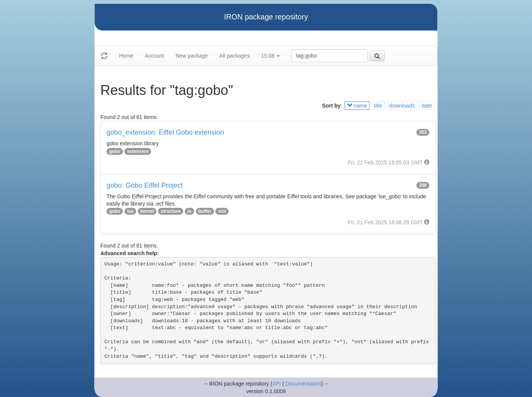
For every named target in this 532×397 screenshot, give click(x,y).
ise (130, 211)
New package (192, 56)
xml (222, 211)
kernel (147, 211)
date (427, 106)
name (357, 106)
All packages (235, 56)
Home (126, 56)
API (276, 384)
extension (138, 151)
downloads (402, 106)
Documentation (303, 384)
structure (171, 211)
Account (154, 56)
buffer (205, 211)
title (378, 106)
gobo (115, 151)
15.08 (270, 56)
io (189, 211)
